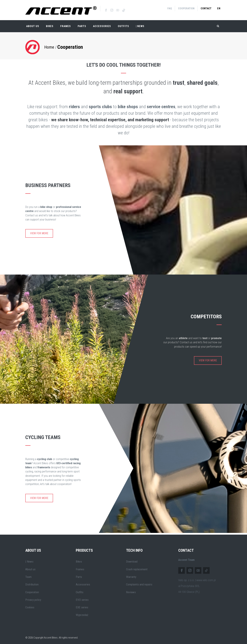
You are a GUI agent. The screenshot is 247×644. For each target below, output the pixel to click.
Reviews (131, 590)
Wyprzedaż (82, 613)
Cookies (30, 605)
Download (132, 559)
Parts (82, 24)
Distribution (32, 582)
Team (28, 575)
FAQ (170, 8)
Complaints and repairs (139, 582)
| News (29, 559)
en (219, 8)
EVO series (82, 598)
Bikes (50, 24)
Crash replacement (137, 567)
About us (30, 567)
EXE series (82, 605)
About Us (33, 24)
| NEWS (140, 24)
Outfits (123, 24)
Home (49, 45)
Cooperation (186, 8)
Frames (66, 24)
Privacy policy (33, 598)
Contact (206, 8)
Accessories (102, 24)
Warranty (131, 575)
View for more (39, 231)
